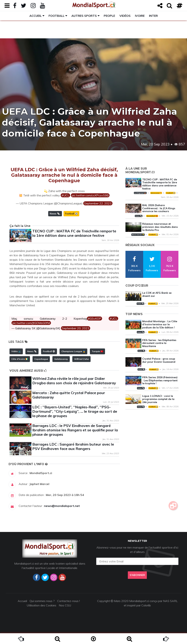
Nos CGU (65, 605)
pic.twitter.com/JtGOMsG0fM (31, 323)
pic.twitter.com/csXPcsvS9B (90, 195)
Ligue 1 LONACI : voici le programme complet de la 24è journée (158, 399)
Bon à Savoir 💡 (138, 235)
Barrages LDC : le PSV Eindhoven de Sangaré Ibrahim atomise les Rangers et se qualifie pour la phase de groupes (75, 430)
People (109, 16)
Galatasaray (61, 359)
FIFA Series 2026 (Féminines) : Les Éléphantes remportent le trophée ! (160, 380)
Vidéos (125, 16)
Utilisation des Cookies (41, 605)
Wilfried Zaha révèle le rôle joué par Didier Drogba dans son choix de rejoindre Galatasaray (74, 381)
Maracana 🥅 (156, 193)
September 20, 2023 (76, 328)
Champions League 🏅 (73, 351)
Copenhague (41, 359)
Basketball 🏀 (152, 216)
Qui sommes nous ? (42, 601)
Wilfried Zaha (81, 359)
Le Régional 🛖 (140, 193)
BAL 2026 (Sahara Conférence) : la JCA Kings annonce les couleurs (159, 208)
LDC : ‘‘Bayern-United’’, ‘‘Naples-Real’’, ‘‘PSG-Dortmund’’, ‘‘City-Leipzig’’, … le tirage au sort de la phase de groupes (75, 411)
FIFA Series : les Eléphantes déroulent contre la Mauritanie (159, 343)
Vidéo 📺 (16, 351)
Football (57, 16)
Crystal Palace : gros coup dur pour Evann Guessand (159, 360)
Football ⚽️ (71, 214)
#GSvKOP (95, 319)
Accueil (36, 16)
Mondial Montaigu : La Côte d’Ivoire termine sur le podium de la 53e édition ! (160, 324)
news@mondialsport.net (62, 506)
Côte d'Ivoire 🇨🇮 (20, 359)
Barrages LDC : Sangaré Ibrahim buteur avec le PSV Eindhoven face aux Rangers (73, 446)
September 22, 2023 (98, 203)
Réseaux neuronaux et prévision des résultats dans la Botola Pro (160, 227)
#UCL (65, 195)
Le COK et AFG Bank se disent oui (157, 294)
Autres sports (84, 16)
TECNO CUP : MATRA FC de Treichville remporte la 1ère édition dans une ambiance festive (74, 233)
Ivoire (140, 16)
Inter (153, 16)
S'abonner (137, 575)
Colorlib (146, 605)
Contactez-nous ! (68, 601)
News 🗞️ (55, 214)
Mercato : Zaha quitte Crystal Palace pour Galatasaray (69, 395)
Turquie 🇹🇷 (97, 351)
